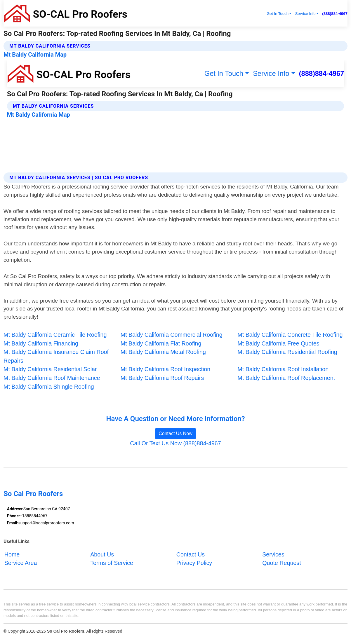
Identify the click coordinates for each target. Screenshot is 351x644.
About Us (102, 554)
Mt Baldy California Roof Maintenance (52, 378)
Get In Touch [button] (278, 14)
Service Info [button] (305, 14)
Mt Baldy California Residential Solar (50, 369)
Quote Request (282, 563)
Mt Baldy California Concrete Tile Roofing (290, 335)
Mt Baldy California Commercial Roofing (172, 335)
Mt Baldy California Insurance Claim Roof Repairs (56, 356)
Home (12, 554)
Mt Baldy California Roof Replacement (286, 378)
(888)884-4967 (335, 14)
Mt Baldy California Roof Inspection (166, 369)
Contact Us (191, 554)
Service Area (21, 563)
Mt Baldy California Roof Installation (283, 369)
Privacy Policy (194, 563)
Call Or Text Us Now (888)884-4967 (175, 443)
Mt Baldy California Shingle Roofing (49, 387)
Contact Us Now (175, 433)
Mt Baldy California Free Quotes (278, 343)
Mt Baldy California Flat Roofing (161, 343)
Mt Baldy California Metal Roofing (163, 352)
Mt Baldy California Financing (41, 343)
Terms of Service (112, 563)
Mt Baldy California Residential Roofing (287, 352)
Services (273, 554)
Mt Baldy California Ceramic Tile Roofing (55, 335)
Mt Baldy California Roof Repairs (162, 378)
